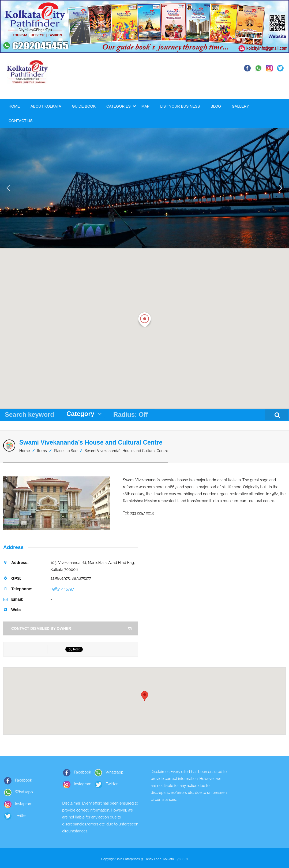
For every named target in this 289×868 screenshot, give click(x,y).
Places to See (66, 451)
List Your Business (180, 106)
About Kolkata (46, 106)
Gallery (240, 106)
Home (14, 106)
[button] (8, 188)
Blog (216, 106)
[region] (144, 188)
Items (42, 451)
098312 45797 (62, 589)
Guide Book (84, 106)
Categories (119, 106)
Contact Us (21, 121)
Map (145, 106)
